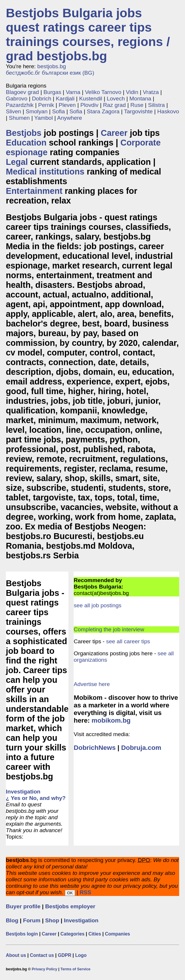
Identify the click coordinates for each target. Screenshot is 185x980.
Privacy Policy (45, 969)
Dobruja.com (141, 748)
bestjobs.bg (52, 66)
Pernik (46, 105)
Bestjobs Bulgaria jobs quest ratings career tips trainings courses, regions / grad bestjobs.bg (88, 34)
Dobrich (42, 99)
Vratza (151, 92)
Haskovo (168, 111)
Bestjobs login (22, 934)
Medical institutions (45, 172)
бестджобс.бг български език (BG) (50, 73)
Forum (32, 920)
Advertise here (92, 684)
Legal (17, 162)
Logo (81, 955)
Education (26, 143)
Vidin (132, 92)
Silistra (156, 105)
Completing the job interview (109, 629)
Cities (95, 934)
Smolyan (37, 111)
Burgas (52, 92)
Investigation (81, 920)
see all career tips (128, 641)
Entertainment (34, 191)
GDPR (65, 955)
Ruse (137, 105)
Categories (72, 934)
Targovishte (138, 111)
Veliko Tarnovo (103, 92)
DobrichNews (95, 748)
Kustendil (91, 99)
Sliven (13, 111)
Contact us (42, 955)
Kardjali (65, 99)
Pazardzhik (20, 105)
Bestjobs (24, 133)
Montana (140, 99)
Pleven (67, 105)
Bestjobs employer (70, 906)
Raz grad (114, 105)
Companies (117, 934)
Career (114, 133)
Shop (52, 920)
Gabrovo (17, 99)
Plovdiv (89, 105)
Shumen (19, 118)
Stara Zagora (103, 111)
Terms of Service (76, 969)
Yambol (44, 118)
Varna (73, 92)
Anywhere (69, 118)
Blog (12, 920)
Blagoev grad (22, 92)
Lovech (116, 99)
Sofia (58, 111)
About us (16, 955)
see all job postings (97, 605)
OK (70, 893)
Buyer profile (23, 906)
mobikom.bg (111, 720)
